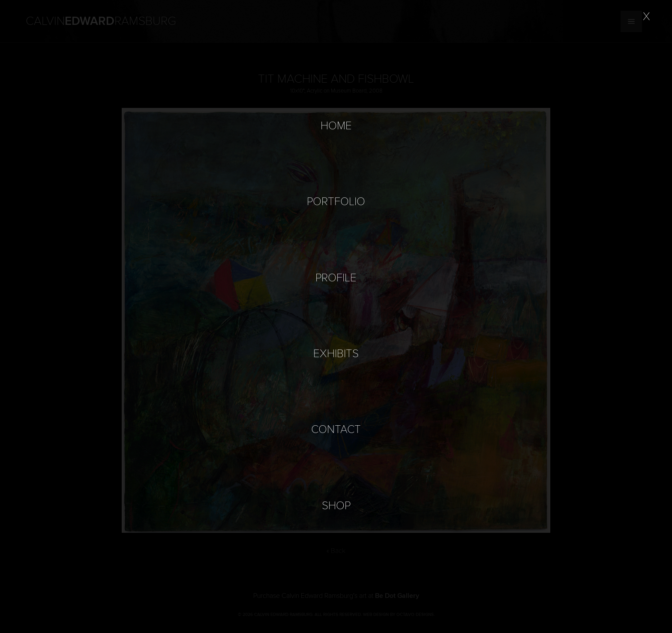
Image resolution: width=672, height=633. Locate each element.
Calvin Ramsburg (101, 21)
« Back (336, 551)
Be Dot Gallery (397, 596)
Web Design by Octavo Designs (398, 615)
